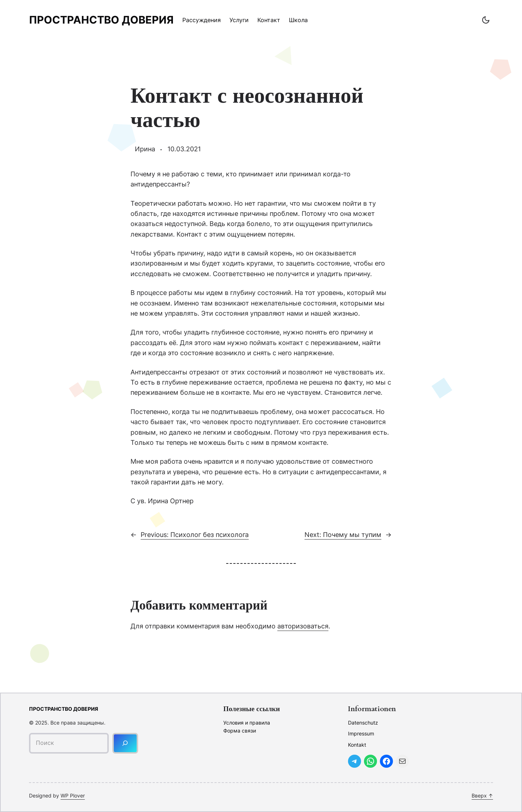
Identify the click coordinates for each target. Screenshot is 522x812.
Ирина (145, 149)
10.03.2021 (184, 149)
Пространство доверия (101, 20)
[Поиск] (125, 743)
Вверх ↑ (482, 795)
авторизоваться (303, 626)
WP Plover (73, 795)
